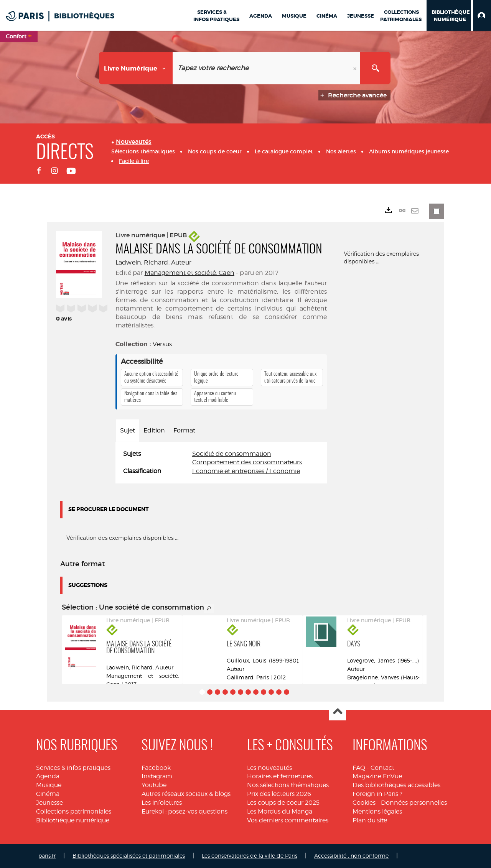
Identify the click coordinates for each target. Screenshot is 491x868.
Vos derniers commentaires (288, 820)
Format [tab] (184, 430)
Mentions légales (377, 811)
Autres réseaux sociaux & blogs (186, 794)
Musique (49, 785)
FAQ (359, 768)
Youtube (154, 785)
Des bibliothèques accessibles (396, 785)
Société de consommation (232, 454)
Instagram (157, 776)
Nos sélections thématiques (288, 785)
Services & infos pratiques (73, 768)
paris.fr (47, 856)
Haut (337, 712)
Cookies (364, 803)
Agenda (48, 776)
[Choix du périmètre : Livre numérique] (136, 68)
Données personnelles (414, 803)
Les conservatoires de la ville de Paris (250, 856)
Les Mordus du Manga (280, 811)
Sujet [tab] (128, 430)
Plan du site (370, 820)
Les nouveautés (269, 768)
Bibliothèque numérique (73, 820)
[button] (482, 15)
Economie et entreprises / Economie (246, 471)
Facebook (156, 768)
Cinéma (48, 794)
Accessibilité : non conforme (351, 856)
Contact (382, 768)
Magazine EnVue (377, 776)
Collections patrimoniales (74, 811)
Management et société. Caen (189, 273)
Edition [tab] (154, 430)
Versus (162, 344)
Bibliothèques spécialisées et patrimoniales (129, 856)
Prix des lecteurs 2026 (279, 794)
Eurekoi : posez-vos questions (185, 811)
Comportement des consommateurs (247, 462)
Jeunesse (49, 803)
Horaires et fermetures (280, 776)
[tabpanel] (221, 463)
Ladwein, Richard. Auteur (153, 262)
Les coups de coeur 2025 (283, 803)
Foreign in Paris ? (377, 794)
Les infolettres (162, 803)
